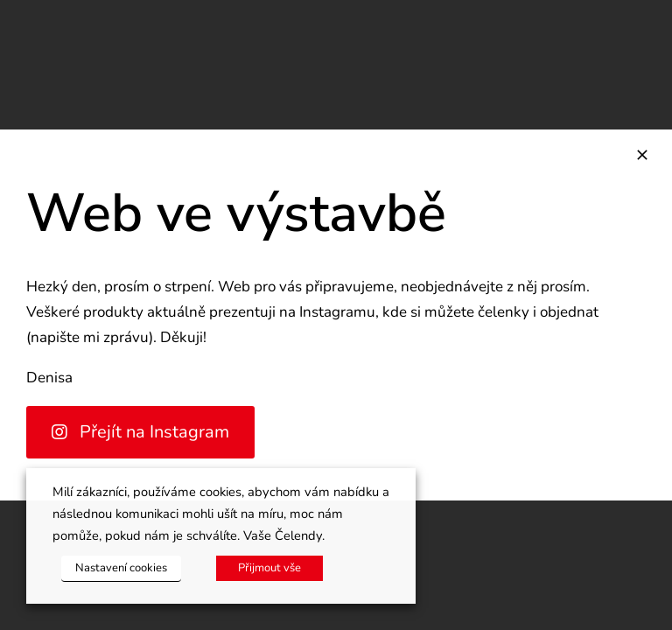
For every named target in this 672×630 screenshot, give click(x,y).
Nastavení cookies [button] (121, 568)
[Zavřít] (642, 155)
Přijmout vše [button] (269, 568)
